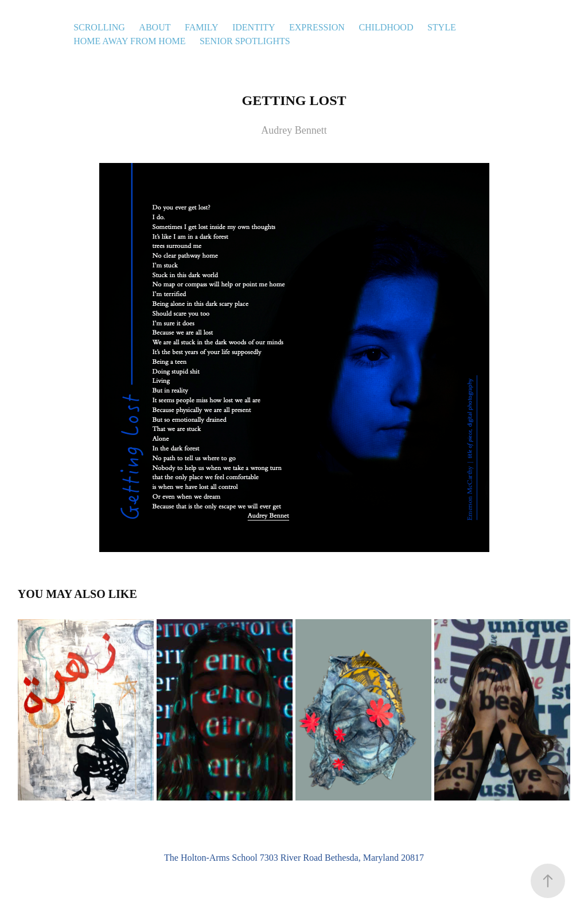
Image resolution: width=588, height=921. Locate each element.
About (155, 27)
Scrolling (99, 27)
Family (202, 27)
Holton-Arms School (219, 858)
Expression (317, 27)
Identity (254, 27)
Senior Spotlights (245, 41)
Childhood (386, 27)
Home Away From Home (129, 41)
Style (442, 27)
